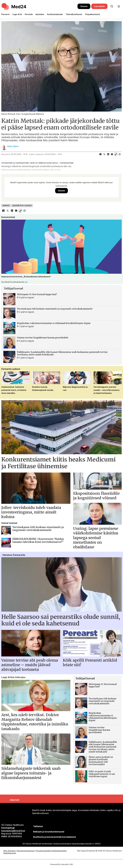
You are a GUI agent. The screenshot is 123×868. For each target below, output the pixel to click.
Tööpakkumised (92, 14)
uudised (6, 205)
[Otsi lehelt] (112, 6)
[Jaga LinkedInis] (108, 154)
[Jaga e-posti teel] (112, 154)
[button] (117, 382)
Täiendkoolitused (74, 14)
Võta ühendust (9, 851)
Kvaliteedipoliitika (59, 851)
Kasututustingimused (26, 851)
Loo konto (99, 6)
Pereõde (29, 14)
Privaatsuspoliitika (43, 851)
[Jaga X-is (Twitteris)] (104, 154)
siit (26, 282)
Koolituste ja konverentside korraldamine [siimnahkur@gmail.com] (55, 837)
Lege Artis (17, 14)
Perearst (5, 14)
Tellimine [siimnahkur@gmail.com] (38, 826)
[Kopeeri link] (116, 154)
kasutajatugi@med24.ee (13, 831)
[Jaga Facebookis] (100, 154)
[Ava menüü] (119, 6)
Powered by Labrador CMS (61, 864)
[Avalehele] (14, 6)
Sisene (84, 6)
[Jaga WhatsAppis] (120, 154)
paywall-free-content (22, 205)
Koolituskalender (55, 14)
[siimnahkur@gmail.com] (49, 832)
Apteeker (40, 14)
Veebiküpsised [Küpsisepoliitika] (10, 853)
